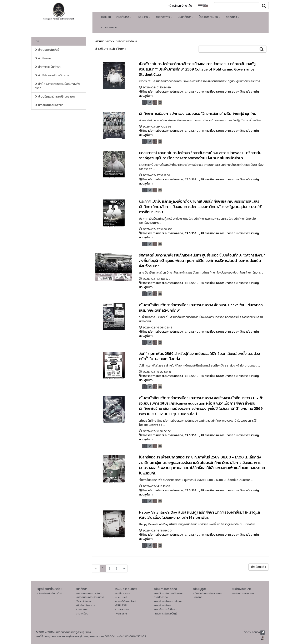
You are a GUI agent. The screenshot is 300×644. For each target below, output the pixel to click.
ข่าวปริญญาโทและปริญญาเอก (55, 97)
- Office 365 (122, 609)
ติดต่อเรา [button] (233, 17)
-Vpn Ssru (121, 614)
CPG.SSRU (192, 92)
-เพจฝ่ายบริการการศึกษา (168, 601)
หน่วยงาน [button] (144, 17)
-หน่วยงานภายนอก (243, 593)
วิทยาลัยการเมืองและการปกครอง (163, 92)
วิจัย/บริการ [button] (164, 17)
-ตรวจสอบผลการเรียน (89, 593)
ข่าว (37, 41)
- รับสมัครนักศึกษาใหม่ (49, 593)
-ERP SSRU (121, 605)
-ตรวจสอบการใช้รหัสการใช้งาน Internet (90, 599)
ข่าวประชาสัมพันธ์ (47, 50)
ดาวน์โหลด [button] (109, 27)
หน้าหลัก (99, 41)
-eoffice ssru (122, 593)
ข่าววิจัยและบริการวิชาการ (52, 75)
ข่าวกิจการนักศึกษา (47, 67)
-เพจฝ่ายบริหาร (163, 605)
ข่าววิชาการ (43, 58)
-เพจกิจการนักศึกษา (165, 609)
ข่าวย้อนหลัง (259, 567)
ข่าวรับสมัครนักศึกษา (49, 105)
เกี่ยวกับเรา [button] (124, 17)
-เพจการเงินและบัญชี (166, 614)
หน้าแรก (106, 17)
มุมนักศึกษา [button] (186, 17)
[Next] (96, 568)
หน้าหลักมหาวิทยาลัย (180, 6)
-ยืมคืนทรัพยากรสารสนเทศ (85, 607)
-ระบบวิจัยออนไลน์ (125, 601)
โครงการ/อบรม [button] (210, 17)
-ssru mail (121, 597)
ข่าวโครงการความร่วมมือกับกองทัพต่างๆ (57, 86)
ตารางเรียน (82, 614)
